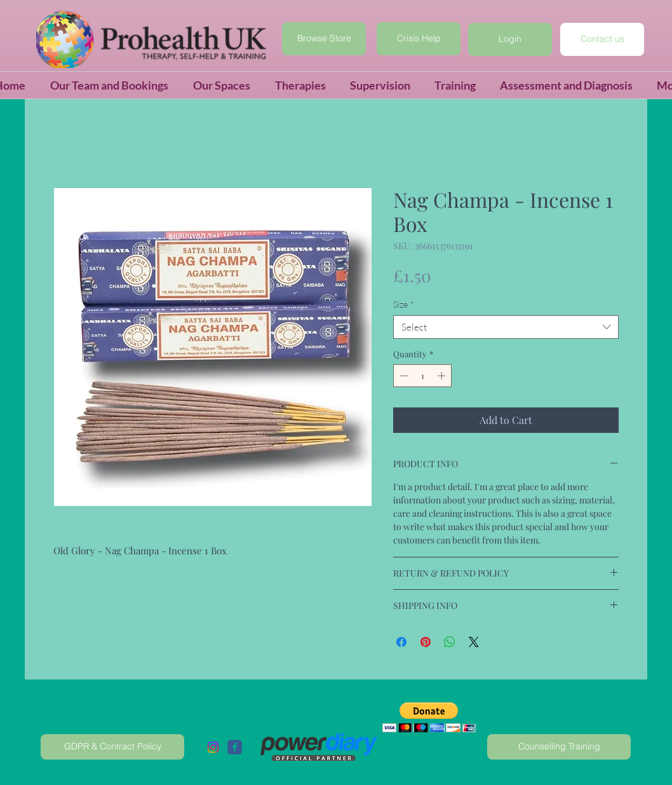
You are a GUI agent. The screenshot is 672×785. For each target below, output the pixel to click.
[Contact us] (602, 39)
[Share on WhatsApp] (450, 642)
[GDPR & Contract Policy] (112, 747)
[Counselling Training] (559, 747)
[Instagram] (213, 747)
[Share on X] (474, 642)
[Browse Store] (324, 39)
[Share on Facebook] (401, 642)
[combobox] (506, 327)
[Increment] (443, 376)
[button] (510, 39)
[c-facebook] (235, 747)
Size (404, 304)
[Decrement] (403, 376)
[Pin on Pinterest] (426, 642)
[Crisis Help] (419, 39)
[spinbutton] (423, 376)
